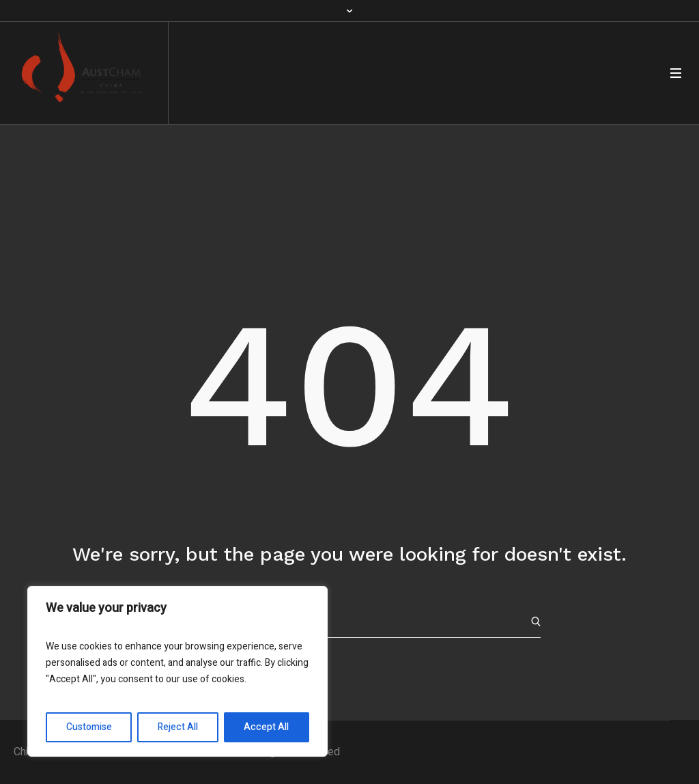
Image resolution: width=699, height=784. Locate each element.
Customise (89, 727)
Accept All (266, 727)
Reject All (178, 727)
